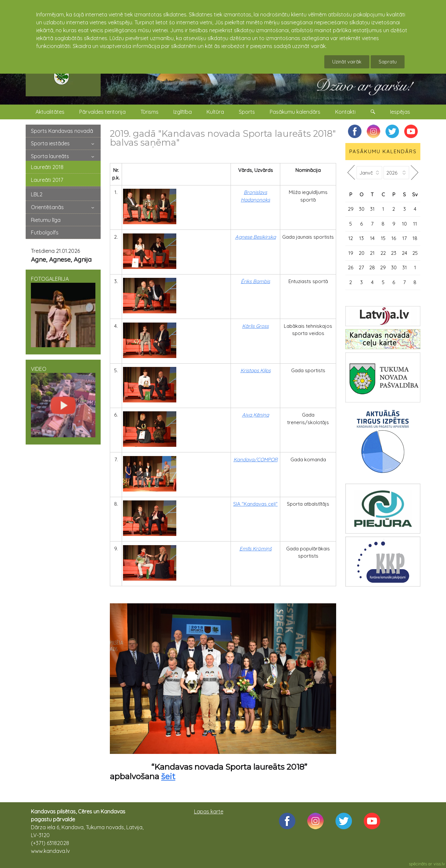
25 (415, 253)
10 (404, 224)
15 (383, 238)
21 (372, 253)
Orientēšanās (47, 207)
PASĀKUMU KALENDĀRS (383, 151)
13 (361, 238)
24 (405, 253)
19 (351, 253)
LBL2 (37, 194)
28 (372, 267)
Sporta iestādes (50, 143)
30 (362, 209)
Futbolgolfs (45, 232)
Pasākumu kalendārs (295, 112)
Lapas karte (209, 811)
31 (372, 209)
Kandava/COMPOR (256, 459)
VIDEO (63, 401)
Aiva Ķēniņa (256, 415)
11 (415, 224)
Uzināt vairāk (347, 62)
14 (372, 238)
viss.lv (439, 864)
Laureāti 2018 (47, 167)
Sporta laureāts (50, 156)
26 (351, 267)
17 (405, 238)
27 (361, 267)
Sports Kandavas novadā (62, 131)
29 (351, 209)
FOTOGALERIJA (63, 311)
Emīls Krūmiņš (256, 549)
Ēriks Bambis (255, 281)
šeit (168, 776)
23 (394, 253)
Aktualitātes (50, 112)
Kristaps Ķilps (256, 370)
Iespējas (400, 112)
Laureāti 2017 (47, 180)
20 (362, 253)
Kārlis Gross (255, 326)
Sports (247, 112)
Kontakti (345, 112)
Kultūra (215, 112)
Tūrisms (149, 112)
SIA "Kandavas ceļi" (255, 504)
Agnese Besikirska (256, 237)
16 (394, 238)
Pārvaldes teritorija (102, 112)
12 (351, 238)
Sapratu (388, 62)
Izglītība (183, 112)
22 (383, 253)
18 (415, 238)
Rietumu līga (46, 220)
